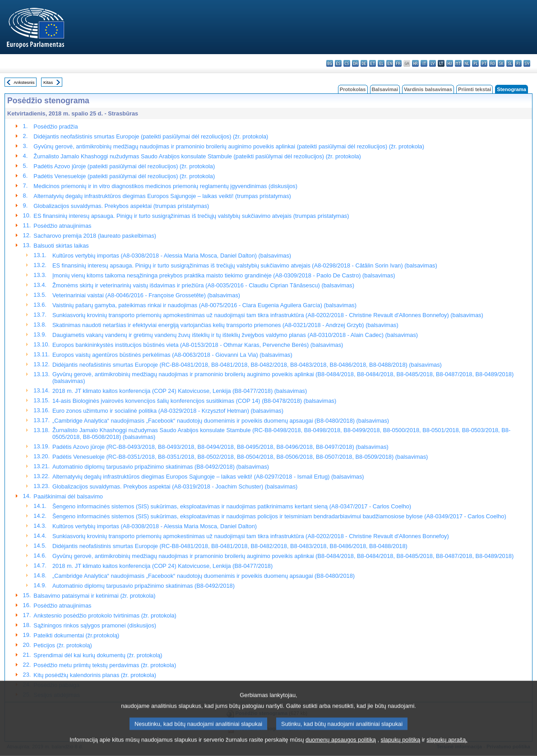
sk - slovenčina (501, 63)
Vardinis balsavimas (428, 89)
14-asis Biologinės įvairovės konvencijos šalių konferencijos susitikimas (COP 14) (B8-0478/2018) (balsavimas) (194, 401)
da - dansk (355, 63)
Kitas (48, 82)
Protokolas (353, 89)
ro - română (493, 63)
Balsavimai (385, 89)
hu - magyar (450, 63)
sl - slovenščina (510, 63)
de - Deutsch (364, 63)
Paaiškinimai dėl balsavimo (68, 496)
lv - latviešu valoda (433, 63)
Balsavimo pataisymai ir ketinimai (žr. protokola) (94, 596)
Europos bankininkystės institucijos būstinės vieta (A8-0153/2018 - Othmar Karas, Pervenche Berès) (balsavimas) (198, 345)
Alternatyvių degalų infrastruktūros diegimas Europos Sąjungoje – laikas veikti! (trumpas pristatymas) (162, 196)
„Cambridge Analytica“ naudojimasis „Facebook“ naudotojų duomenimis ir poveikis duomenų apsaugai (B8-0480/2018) (204, 576)
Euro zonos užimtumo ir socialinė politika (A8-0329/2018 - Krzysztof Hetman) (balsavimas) (168, 411)
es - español (338, 63)
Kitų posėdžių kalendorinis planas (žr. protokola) (95, 675)
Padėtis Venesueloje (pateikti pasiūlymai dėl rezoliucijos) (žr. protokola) (124, 176)
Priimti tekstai (475, 89)
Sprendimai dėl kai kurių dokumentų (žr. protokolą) (98, 655)
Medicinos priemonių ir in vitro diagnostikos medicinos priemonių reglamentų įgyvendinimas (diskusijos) (165, 186)
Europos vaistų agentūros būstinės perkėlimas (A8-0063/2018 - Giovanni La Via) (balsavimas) (172, 355)
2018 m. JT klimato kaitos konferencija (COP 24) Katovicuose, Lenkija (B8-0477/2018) (162, 566)
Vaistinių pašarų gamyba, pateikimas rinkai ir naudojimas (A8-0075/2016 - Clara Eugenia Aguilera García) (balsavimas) (204, 305)
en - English (390, 63)
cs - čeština (347, 63)
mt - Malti (458, 63)
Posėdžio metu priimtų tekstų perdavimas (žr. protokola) (105, 665)
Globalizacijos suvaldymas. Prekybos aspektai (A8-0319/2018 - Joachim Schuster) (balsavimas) (175, 486)
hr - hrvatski (415, 63)
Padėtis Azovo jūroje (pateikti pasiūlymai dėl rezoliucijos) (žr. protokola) (124, 166)
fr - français (398, 63)
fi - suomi (518, 63)
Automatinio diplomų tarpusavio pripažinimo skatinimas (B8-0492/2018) (144, 586)
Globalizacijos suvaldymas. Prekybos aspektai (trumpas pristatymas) (121, 206)
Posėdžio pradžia (56, 127)
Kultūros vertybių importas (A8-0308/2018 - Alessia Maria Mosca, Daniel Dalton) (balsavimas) (172, 256)
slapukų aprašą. (447, 748)
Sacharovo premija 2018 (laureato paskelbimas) (95, 236)
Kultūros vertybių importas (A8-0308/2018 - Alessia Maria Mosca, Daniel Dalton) (155, 526)
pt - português (484, 63)
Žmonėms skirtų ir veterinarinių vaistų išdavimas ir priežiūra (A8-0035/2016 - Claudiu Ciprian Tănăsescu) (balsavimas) (203, 285)
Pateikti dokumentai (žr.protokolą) (76, 635)
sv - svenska (527, 63)
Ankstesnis (24, 82)
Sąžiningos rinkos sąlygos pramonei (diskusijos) (95, 625)
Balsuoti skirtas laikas (61, 246)
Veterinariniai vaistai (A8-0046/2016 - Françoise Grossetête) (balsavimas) (146, 295)
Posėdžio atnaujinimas (62, 226)
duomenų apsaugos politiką (341, 748)
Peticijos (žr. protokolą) (62, 645)
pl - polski (475, 63)
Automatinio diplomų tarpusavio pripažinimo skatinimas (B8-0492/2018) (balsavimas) (161, 467)
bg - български (330, 63)
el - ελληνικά (381, 63)
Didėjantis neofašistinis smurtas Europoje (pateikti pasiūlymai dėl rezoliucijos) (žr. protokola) (151, 136)
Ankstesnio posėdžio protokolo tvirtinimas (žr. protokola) (105, 615)
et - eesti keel (373, 63)
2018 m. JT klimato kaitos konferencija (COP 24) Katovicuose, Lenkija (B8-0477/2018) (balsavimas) (180, 391)
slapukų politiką (401, 748)
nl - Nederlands (467, 63)
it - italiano (424, 63)
